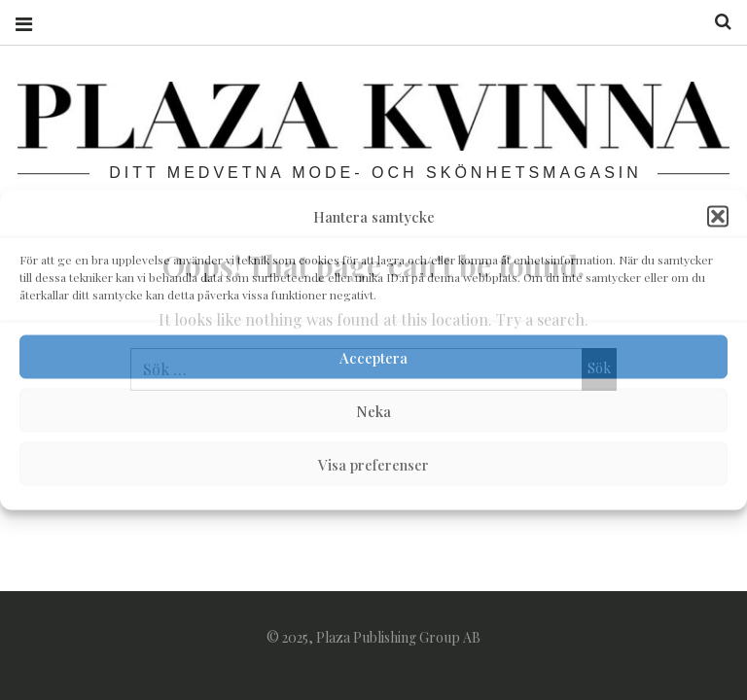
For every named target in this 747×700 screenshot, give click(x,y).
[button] (718, 217)
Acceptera (373, 357)
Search (716, 22)
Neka (373, 410)
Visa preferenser (373, 464)
